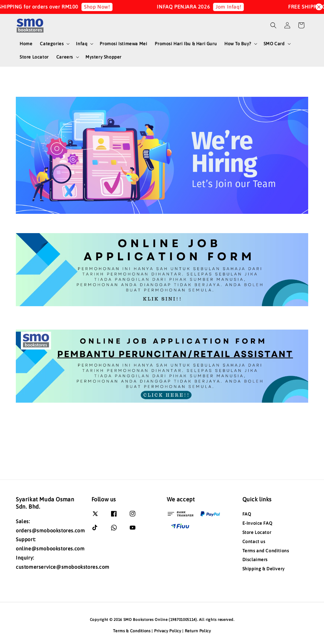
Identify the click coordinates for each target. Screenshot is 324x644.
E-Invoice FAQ (257, 523)
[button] (273, 25)
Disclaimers (255, 560)
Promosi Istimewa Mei (123, 44)
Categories (52, 44)
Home (26, 44)
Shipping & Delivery (264, 569)
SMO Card (274, 44)
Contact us (254, 542)
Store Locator (34, 57)
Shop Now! (103, 7)
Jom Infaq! (234, 7)
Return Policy (198, 631)
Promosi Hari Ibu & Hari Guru (186, 44)
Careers (65, 57)
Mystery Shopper (103, 57)
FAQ (247, 514)
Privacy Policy (168, 631)
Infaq (82, 44)
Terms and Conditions (266, 551)
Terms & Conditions (132, 631)
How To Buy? (238, 44)
